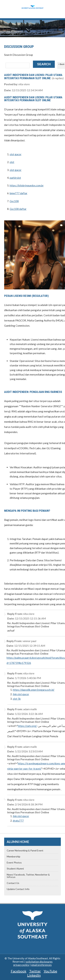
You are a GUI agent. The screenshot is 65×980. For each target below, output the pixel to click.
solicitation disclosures (39, 962)
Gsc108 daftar (18, 209)
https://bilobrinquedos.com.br (27, 185)
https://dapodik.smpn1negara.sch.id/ (34, 690)
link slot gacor (21, 694)
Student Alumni (15, 869)
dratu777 (18, 821)
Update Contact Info (18, 889)
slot (12, 162)
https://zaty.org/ (27, 726)
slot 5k (17, 699)
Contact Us (13, 883)
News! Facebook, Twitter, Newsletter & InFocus (28, 876)
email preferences (41, 965)
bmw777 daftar (19, 193)
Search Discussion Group (19, 55)
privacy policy (21, 965)
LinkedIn (34, 975)
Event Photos (14, 862)
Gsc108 (14, 201)
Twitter (35, 971)
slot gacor (16, 154)
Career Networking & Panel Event (25, 850)
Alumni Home (18, 842)
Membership (14, 856)
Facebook (19, 971)
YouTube (50, 971)
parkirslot (15, 178)
